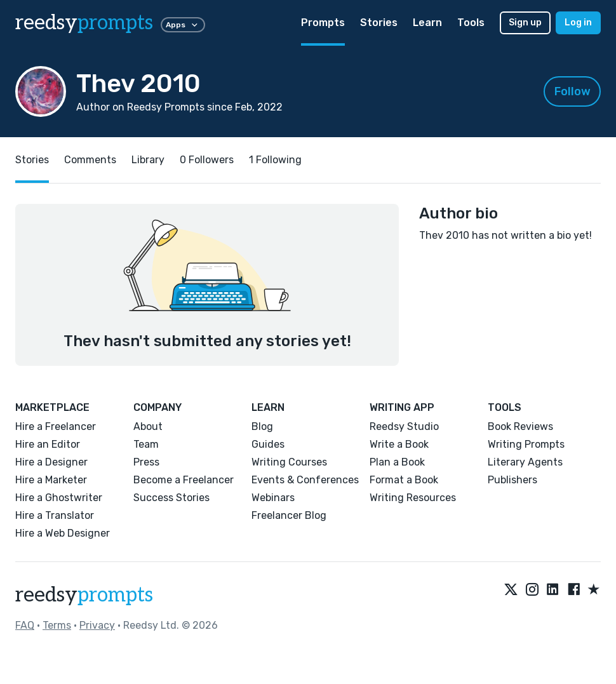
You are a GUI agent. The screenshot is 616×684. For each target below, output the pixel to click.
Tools (471, 23)
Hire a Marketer (51, 480)
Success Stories (171, 498)
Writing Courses (289, 462)
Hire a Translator (55, 515)
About (148, 426)
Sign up (525, 23)
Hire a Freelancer (56, 426)
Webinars (273, 498)
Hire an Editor (48, 444)
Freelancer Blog (289, 515)
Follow (572, 91)
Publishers (512, 480)
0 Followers (207, 160)
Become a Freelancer (184, 480)
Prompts (323, 23)
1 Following (275, 160)
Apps (183, 25)
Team (146, 444)
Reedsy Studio (404, 426)
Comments (90, 160)
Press (146, 462)
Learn (427, 23)
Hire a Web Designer (63, 533)
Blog (262, 426)
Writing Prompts (526, 444)
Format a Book (404, 480)
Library (148, 160)
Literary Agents (525, 462)
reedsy (84, 595)
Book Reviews (520, 426)
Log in (578, 23)
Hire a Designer (51, 462)
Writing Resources (413, 498)
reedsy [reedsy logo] (84, 23)
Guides (268, 444)
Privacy (97, 625)
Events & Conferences (305, 480)
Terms (57, 625)
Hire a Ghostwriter (59, 498)
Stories (379, 23)
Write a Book (399, 444)
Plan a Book (397, 462)
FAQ (25, 625)
